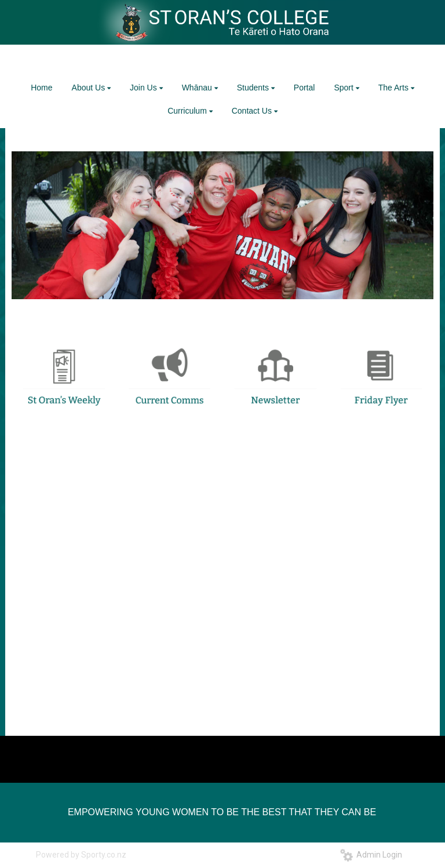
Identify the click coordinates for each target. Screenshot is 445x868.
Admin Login (371, 855)
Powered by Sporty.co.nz (81, 855)
